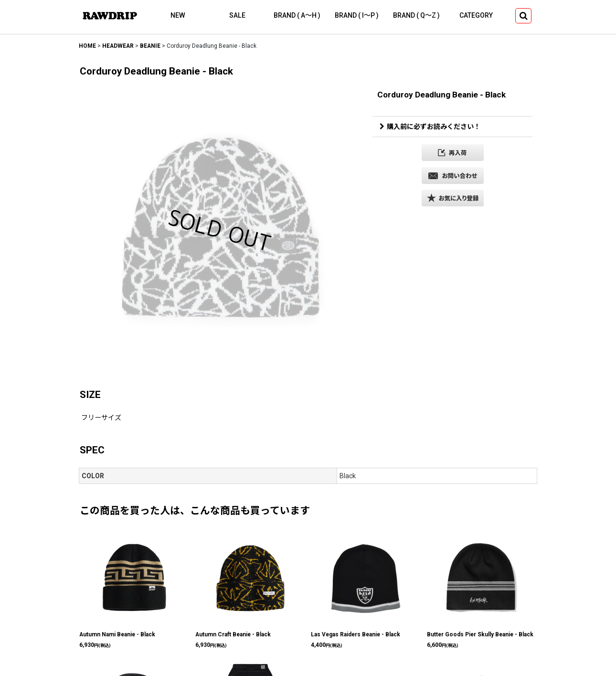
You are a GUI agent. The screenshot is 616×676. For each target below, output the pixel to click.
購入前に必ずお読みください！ (430, 127)
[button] (523, 16)
